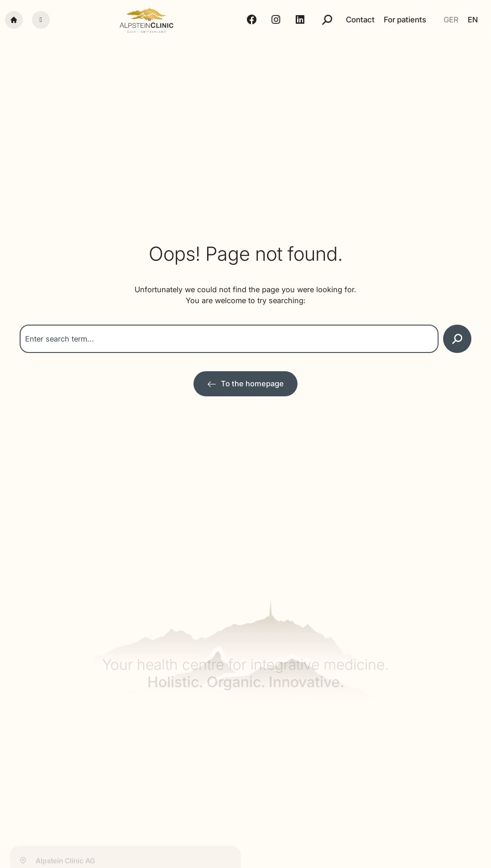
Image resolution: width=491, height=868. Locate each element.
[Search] (457, 339)
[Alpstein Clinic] (146, 20)
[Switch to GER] (451, 20)
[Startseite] (14, 20)
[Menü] (41, 20)
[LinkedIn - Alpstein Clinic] (301, 20)
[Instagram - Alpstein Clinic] (277, 20)
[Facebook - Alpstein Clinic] (253, 20)
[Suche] (327, 20)
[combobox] (229, 339)
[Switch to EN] (473, 20)
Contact (360, 20)
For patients (405, 20)
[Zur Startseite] (245, 384)
